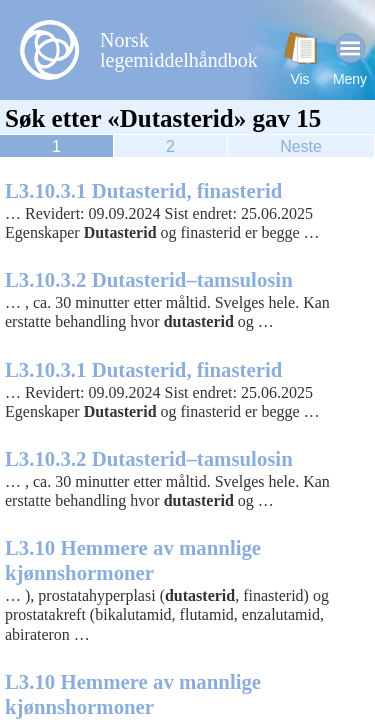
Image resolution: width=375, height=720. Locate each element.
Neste (301, 146)
